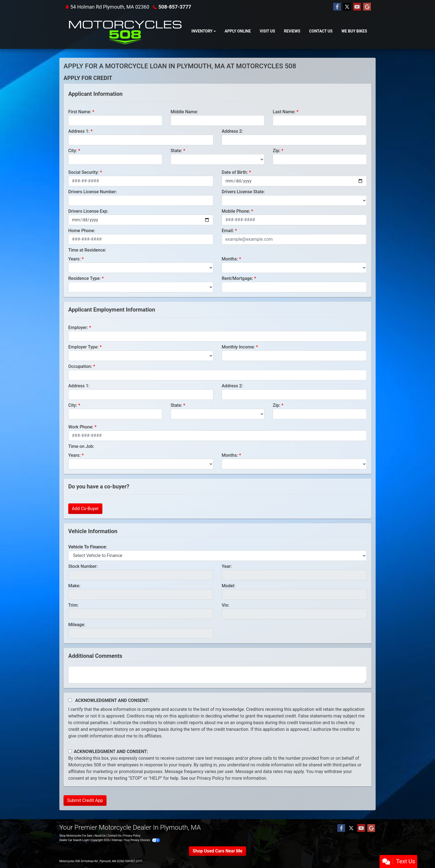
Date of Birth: (235, 172)
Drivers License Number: (93, 192)
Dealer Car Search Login (74, 840)
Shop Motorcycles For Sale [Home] (76, 836)
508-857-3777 (175, 7)
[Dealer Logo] (125, 31)
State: (176, 151)
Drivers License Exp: (88, 211)
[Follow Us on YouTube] (357, 7)
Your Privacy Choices (142, 840)
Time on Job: (81, 446)
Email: (228, 231)
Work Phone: (81, 427)
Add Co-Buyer (85, 509)
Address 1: (79, 131)
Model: (228, 586)
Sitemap (117, 840)
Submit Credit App (85, 800)
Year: (227, 566)
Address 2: (232, 131)
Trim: (73, 605)
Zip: (276, 151)
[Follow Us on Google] (367, 7)
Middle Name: (184, 112)
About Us (100, 836)
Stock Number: (83, 566)
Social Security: (84, 172)
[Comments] (217, 675)
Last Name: (284, 112)
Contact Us (114, 836)
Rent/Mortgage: (237, 278)
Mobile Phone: (236, 211)
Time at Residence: (87, 250)
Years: (74, 259)
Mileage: (77, 625)
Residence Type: (84, 278)
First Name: (80, 112)
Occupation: (80, 366)
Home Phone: (82, 231)
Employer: (78, 328)
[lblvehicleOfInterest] (217, 556)
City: (73, 151)
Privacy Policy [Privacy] (132, 836)
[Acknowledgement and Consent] (70, 700)
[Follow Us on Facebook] (337, 7)
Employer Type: (83, 347)
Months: (230, 259)
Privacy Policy (210, 778)
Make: (74, 586)
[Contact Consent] (70, 751)
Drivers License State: (243, 192)
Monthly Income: (238, 347)
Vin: (226, 605)
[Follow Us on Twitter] (347, 7)
